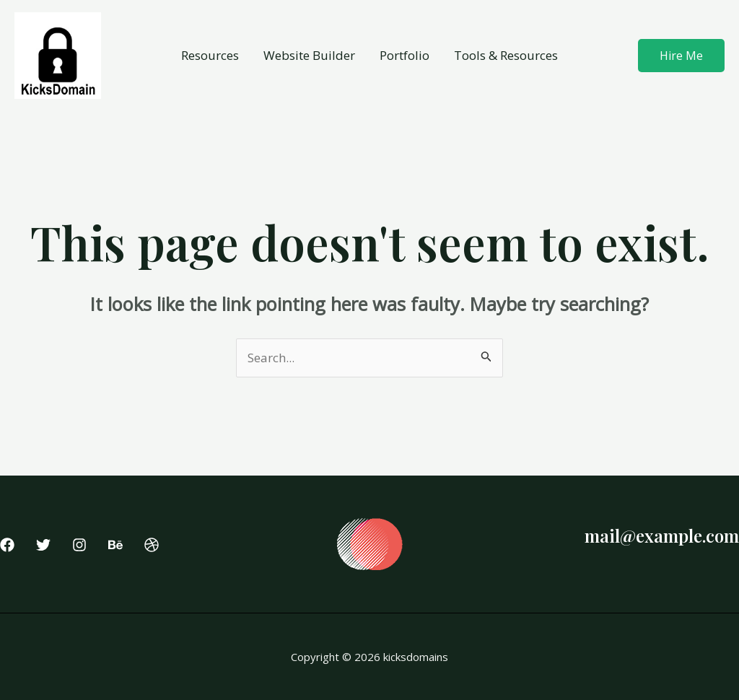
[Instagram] (79, 545)
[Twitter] (43, 545)
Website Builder (309, 55)
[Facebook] (7, 545)
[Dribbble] (152, 545)
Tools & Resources (506, 55)
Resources (210, 55)
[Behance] (115, 545)
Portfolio (405, 55)
